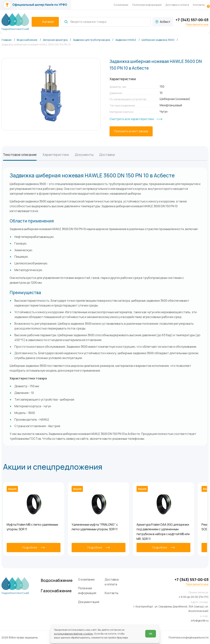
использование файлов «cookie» (74, 634)
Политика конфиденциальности (189, 637)
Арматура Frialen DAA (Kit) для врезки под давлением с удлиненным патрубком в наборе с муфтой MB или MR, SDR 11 (163, 532)
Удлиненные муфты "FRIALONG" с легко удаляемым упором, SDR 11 (95, 527)
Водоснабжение (57, 580)
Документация (89, 602)
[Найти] (66, 22)
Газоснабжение (56, 591)
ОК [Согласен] (151, 634)
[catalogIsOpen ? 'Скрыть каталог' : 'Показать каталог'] (45, 22)
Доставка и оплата (177, 5)
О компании (121, 5)
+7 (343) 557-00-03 (192, 20)
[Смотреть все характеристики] (136, 119)
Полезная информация (147, 5)
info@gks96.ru (200, 621)
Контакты (199, 5)
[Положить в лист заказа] (131, 131)
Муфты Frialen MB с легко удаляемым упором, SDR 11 (32, 527)
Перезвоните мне (197, 24)
